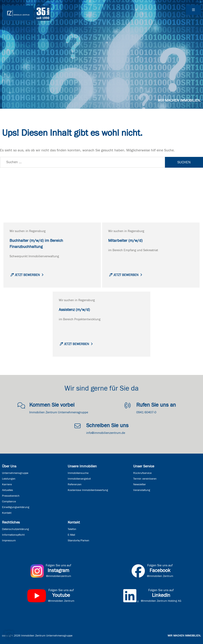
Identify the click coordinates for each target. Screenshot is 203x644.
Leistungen (9, 479)
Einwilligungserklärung (16, 507)
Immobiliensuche (78, 473)
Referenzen (75, 484)
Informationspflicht (13, 535)
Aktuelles (8, 490)
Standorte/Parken (79, 541)
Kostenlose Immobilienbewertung (88, 490)
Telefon (72, 529)
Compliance (9, 502)
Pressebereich (11, 496)
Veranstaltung (142, 490)
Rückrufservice (142, 473)
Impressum (9, 541)
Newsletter (140, 484)
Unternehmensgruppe (15, 473)
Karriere (7, 484)
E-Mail (71, 535)
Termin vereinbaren (145, 479)
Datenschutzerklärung (15, 529)
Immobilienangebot (79, 479)
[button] (9, 635)
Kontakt (7, 513)
